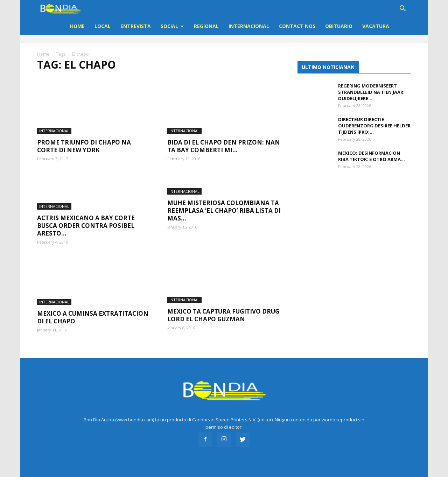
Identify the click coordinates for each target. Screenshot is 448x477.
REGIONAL (206, 26)
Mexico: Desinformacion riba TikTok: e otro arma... (372, 156)
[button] (402, 9)
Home (77, 26)
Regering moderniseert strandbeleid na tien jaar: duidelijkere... (371, 92)
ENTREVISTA (136, 26)
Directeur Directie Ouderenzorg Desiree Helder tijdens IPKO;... (374, 126)
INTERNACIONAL (249, 26)
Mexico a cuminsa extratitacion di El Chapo (93, 311)
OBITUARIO (339, 26)
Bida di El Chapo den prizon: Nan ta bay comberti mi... (224, 139)
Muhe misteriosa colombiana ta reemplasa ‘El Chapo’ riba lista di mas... (224, 204)
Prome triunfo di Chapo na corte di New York (84, 139)
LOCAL (103, 26)
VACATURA (376, 26)
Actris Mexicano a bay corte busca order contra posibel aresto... (86, 219)
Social (172, 26)
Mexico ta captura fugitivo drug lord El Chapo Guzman (223, 308)
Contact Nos (297, 26)
